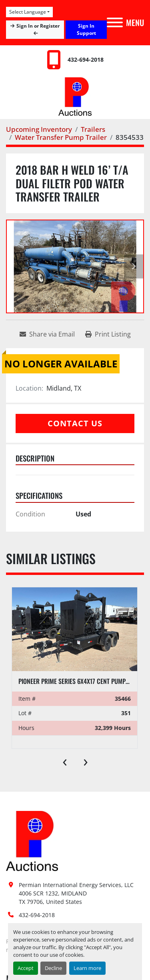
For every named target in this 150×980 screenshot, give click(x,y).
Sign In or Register (35, 29)
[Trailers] (93, 129)
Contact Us (75, 423)
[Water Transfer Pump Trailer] (61, 137)
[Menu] (115, 22)
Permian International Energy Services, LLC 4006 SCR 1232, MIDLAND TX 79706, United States (77, 893)
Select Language (28, 12)
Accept (26, 968)
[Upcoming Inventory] (39, 129)
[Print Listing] (108, 334)
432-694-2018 (86, 59)
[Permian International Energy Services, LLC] (32, 840)
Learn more (87, 968)
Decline (53, 968)
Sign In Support (86, 29)
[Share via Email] (47, 334)
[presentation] (65, 760)
